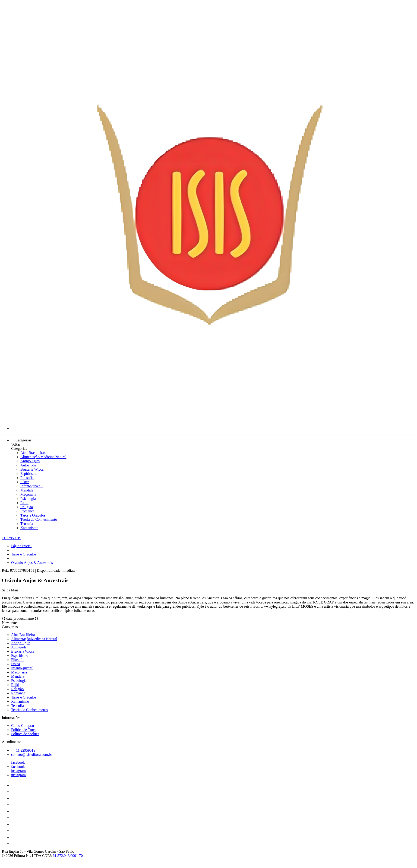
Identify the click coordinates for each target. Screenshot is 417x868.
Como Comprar (23, 726)
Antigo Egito (30, 461)
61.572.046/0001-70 (68, 856)
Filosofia (27, 478)
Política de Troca (24, 730)
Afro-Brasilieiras (33, 453)
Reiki (24, 503)
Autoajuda (28, 465)
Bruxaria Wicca (32, 469)
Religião (27, 507)
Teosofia (27, 524)
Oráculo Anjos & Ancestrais (32, 563)
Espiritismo (29, 474)
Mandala (27, 490)
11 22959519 (11, 538)
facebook (18, 762)
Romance (27, 511)
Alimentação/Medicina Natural (43, 457)
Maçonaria (28, 494)
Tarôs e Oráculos (33, 515)
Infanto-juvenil (32, 486)
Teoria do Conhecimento (39, 519)
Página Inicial (21, 546)
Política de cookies (25, 734)
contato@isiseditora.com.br (32, 755)
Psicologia (28, 499)
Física (25, 482)
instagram (18, 771)
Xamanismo (29, 528)
